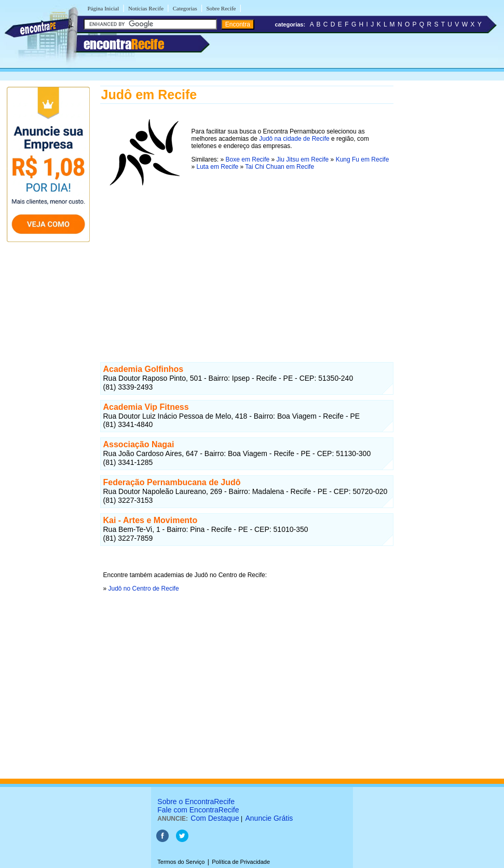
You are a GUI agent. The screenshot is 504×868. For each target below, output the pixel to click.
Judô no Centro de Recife (144, 589)
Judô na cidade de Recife (294, 139)
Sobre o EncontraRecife (196, 802)
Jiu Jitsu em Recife (303, 159)
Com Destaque (215, 818)
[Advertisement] (247, 264)
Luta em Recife (218, 167)
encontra (124, 44)
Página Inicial (104, 8)
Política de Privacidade (241, 862)
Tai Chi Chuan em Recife (280, 167)
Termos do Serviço (181, 862)
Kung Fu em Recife (363, 159)
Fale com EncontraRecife (198, 810)
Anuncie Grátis (269, 818)
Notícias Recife (146, 8)
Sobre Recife (221, 8)
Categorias (185, 8)
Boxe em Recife (248, 159)
